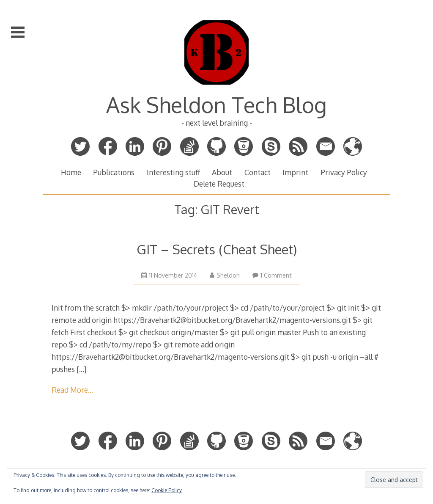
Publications (114, 172)
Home (71, 172)
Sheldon (225, 275)
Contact (258, 172)
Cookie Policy (167, 490)
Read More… (72, 390)
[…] (81, 369)
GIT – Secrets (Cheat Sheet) (217, 249)
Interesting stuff (173, 172)
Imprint (295, 172)
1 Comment (272, 275)
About (222, 172)
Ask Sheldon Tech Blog (216, 105)
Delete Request (219, 184)
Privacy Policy (344, 172)
